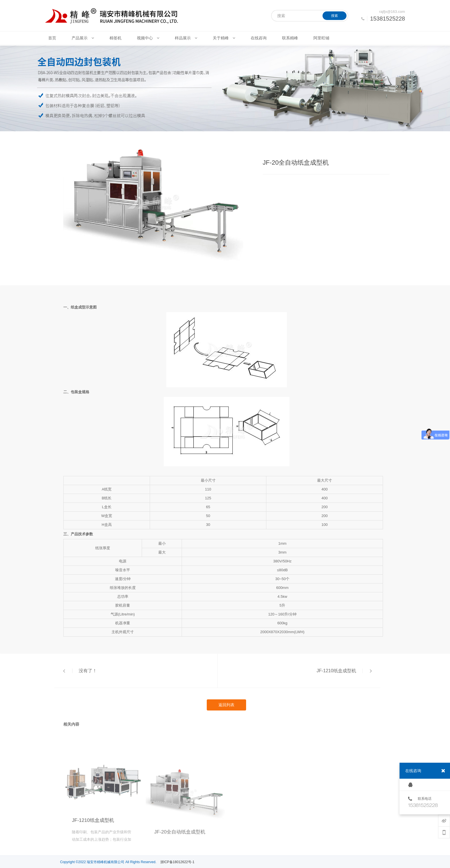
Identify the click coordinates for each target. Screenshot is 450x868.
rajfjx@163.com (392, 12)
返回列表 (226, 705)
